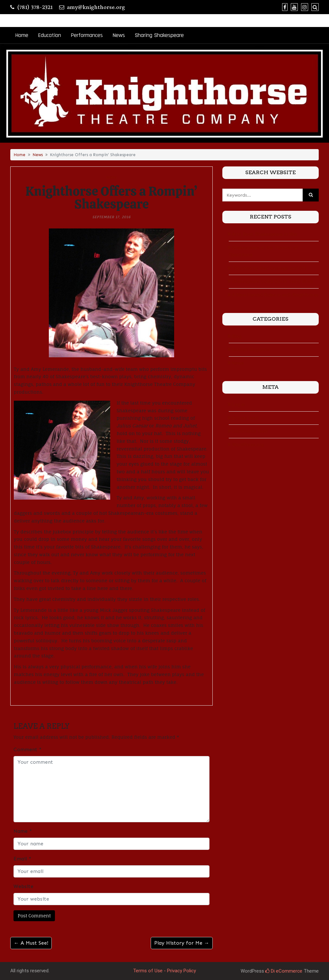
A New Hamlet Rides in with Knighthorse (275, 295)
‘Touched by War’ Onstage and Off (269, 268)
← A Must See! (31, 943)
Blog (237, 336)
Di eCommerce (284, 971)
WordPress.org (248, 445)
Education (49, 35)
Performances (87, 35)
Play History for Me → (182, 943)
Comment (27, 749)
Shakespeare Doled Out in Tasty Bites (273, 281)
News (119, 35)
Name (23, 831)
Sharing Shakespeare (159, 35)
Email (22, 859)
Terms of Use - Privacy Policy (164, 971)
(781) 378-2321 (35, 7)
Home (22, 35)
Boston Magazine (251, 350)
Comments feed (250, 431)
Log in (239, 405)
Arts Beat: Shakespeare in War (265, 234)
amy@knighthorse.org (96, 7)
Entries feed (245, 418)
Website (23, 886)
